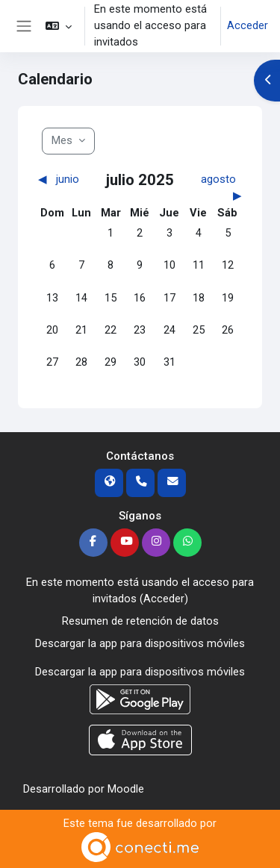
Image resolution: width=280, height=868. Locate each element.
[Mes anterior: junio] (63, 180)
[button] (59, 26)
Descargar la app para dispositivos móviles (140, 643)
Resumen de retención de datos (140, 621)
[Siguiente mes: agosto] (217, 188)
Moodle (126, 789)
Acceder (248, 25)
